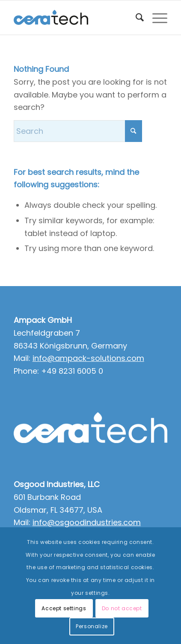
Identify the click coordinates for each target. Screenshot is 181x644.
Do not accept (122, 608)
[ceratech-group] (75, 18)
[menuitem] (135, 18)
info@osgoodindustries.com (87, 522)
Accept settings (64, 608)
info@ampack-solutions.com (88, 358)
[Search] (135, 18)
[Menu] (156, 18)
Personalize (92, 626)
